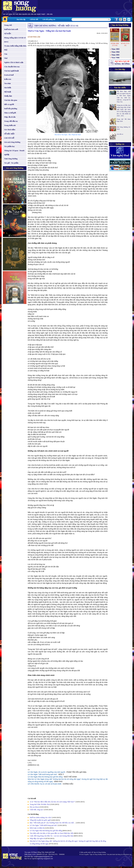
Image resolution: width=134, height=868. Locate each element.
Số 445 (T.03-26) (125, 44)
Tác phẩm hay (9, 146)
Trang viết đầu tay (11, 121)
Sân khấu (8, 88)
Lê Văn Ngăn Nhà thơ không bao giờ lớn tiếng (45, 777)
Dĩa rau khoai (34, 807)
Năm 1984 (116, 52)
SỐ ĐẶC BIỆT (9, 134)
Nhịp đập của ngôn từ (37, 838)
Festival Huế (9, 75)
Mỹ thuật (8, 92)
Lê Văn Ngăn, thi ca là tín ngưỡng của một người (46, 772)
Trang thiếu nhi (10, 125)
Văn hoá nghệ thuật (11, 71)
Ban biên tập (21, 19)
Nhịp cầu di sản (10, 117)
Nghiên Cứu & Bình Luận (14, 62)
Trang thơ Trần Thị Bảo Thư (40, 804)
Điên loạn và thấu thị (37, 828)
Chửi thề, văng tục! (37, 810)
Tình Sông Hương (11, 159)
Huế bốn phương (11, 109)
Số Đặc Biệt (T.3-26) (115, 44)
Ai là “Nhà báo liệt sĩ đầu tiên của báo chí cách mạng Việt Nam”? (52, 802)
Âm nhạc (8, 83)
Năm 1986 (116, 58)
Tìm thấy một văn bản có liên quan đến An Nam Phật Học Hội (52, 833)
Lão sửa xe (120, 134)
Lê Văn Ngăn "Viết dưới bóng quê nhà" (42, 774)
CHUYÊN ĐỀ (9, 138)
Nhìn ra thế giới (10, 113)
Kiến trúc (8, 79)
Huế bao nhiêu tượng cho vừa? (41, 817)
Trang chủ (8, 25)
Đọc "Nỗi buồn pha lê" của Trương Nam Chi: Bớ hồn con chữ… (53, 823)
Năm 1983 (116, 49)
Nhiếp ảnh (8, 96)
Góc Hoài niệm (10, 130)
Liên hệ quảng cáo (49, 19)
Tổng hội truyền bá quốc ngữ (40, 820)
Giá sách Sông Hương (12, 142)
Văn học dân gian (11, 100)
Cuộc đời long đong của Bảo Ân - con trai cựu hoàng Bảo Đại (51, 836)
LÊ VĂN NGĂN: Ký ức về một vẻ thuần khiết (44, 784)
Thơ (6, 58)
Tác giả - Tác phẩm (11, 163)
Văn (6, 54)
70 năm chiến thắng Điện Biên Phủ (15, 48)
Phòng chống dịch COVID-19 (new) (15, 40)
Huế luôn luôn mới (11, 29)
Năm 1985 (116, 55)
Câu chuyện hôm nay (12, 67)
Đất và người (9, 104)
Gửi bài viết (34, 19)
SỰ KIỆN (8, 34)
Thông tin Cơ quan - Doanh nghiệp (14, 152)
